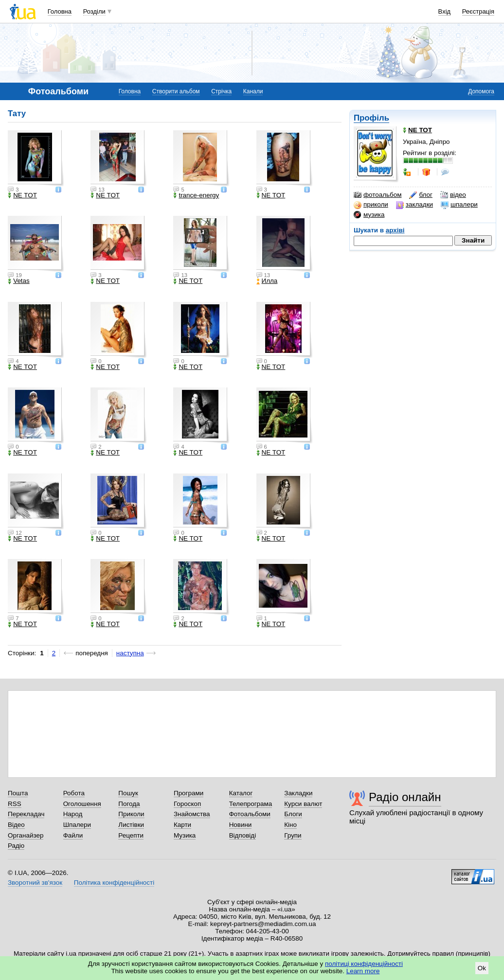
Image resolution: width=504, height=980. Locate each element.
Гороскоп (187, 804)
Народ (73, 814)
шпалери (459, 205)
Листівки (131, 825)
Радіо (16, 846)
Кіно (290, 825)
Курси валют (303, 804)
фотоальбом (378, 195)
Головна (60, 11)
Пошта (18, 793)
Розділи (94, 11)
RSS (15, 804)
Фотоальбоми (250, 814)
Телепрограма (251, 804)
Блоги (293, 814)
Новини (241, 825)
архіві (395, 230)
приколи (371, 205)
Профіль (371, 118)
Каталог (241, 793)
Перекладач (26, 814)
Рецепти (131, 835)
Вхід (445, 11)
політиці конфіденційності (364, 964)
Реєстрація (478, 11)
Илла (267, 281)
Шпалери (77, 825)
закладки (414, 205)
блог (421, 195)
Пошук (128, 793)
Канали (253, 91)
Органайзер (26, 835)
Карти (182, 825)
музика (369, 215)
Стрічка (221, 91)
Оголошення (82, 804)
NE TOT (22, 195)
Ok (482, 968)
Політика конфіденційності (114, 883)
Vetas (19, 281)
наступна (130, 653)
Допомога (481, 91)
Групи (293, 835)
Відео (16, 825)
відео (453, 195)
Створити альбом (176, 91)
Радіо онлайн (405, 797)
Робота (74, 793)
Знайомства (192, 814)
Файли (73, 835)
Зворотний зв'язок (35, 883)
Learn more (363, 971)
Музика (185, 835)
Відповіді (243, 835)
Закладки (298, 793)
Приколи (131, 814)
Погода (129, 804)
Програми (189, 793)
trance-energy (196, 195)
